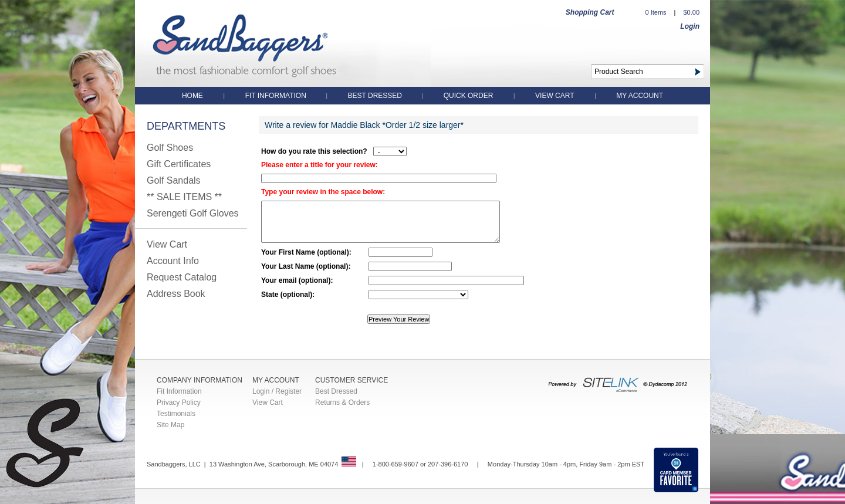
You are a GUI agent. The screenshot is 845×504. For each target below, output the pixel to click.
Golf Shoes (170, 148)
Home (192, 96)
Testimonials (176, 414)
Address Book (176, 294)
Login (690, 26)
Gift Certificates (179, 164)
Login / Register (277, 391)
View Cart (555, 96)
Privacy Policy (179, 402)
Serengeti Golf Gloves (193, 213)
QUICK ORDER (469, 96)
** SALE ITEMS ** (184, 197)
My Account (640, 96)
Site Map (170, 425)
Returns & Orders (342, 402)
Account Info (173, 261)
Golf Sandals (174, 180)
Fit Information (277, 96)
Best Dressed (376, 96)
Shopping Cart (590, 12)
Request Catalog (182, 277)
